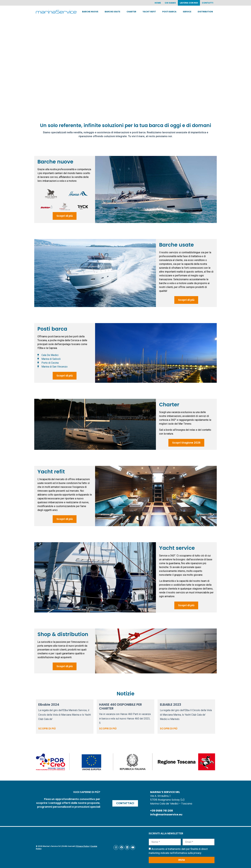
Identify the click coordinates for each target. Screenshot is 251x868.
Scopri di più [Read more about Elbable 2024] (47, 729)
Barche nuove (90, 12)
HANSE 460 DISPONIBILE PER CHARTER (120, 706)
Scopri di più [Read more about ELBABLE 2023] (169, 729)
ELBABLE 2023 (170, 705)
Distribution (205, 12)
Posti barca (169, 12)
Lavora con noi (189, 3)
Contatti (208, 3)
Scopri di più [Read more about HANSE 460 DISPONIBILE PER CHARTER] (108, 729)
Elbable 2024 (49, 705)
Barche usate (112, 12)
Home (158, 3)
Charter (131, 12)
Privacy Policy (83, 846)
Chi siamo (170, 3)
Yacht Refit (149, 12)
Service (187, 12)
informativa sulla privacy (188, 853)
